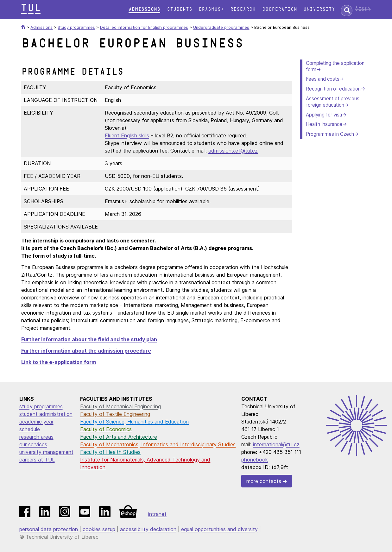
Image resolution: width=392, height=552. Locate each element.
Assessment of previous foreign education (333, 102)
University (319, 9)
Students (180, 9)
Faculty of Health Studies (110, 452)
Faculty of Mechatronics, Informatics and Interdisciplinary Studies (158, 444)
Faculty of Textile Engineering (115, 414)
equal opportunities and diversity (219, 529)
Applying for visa (324, 115)
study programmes (41, 406)
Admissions (144, 9)
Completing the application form (335, 66)
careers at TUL (37, 460)
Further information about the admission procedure (86, 351)
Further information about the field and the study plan (89, 339)
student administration (46, 414)
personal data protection (49, 529)
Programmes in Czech (330, 134)
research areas (36, 437)
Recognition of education (333, 89)
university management (46, 452)
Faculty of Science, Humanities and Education (134, 422)
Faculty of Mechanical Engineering (120, 406)
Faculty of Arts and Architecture (119, 437)
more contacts (264, 481)
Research (243, 9)
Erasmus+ (211, 9)
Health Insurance (324, 124)
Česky (363, 9)
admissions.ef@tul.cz (233, 151)
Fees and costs (323, 79)
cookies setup (99, 529)
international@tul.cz (276, 444)
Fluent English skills (127, 135)
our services (33, 444)
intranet (157, 514)
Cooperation (280, 9)
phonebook (255, 460)
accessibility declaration (148, 529)
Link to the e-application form (59, 362)
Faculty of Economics (106, 429)
